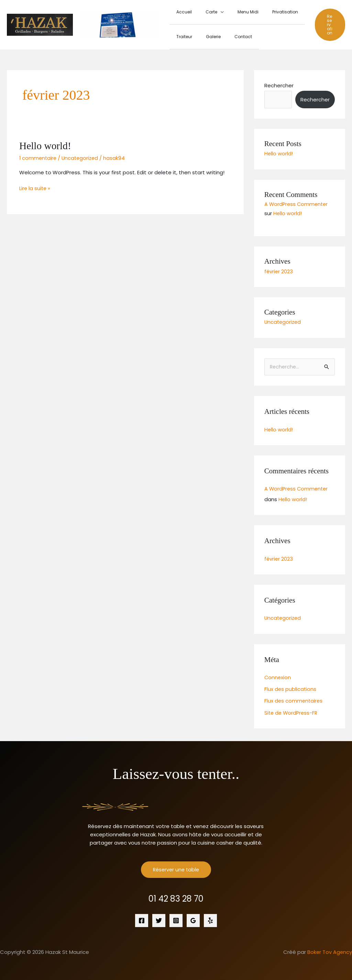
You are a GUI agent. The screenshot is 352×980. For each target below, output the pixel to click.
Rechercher (279, 84)
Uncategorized (82, 157)
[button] (328, 24)
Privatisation (266, 12)
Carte (203, 12)
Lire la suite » (35, 186)
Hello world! (46, 144)
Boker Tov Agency (329, 949)
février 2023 (279, 269)
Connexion (278, 675)
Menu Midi (234, 12)
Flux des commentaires (294, 698)
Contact (229, 36)
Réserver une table (176, 867)
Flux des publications (291, 687)
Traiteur (181, 36)
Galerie (205, 36)
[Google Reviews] (193, 918)
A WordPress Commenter (297, 203)
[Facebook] (142, 918)
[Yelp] (210, 918)
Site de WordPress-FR (292, 710)
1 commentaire (38, 157)
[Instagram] (176, 918)
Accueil (181, 12)
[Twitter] (159, 918)
